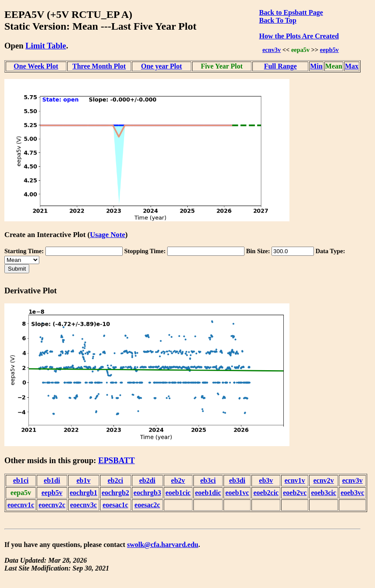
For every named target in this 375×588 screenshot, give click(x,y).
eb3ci (208, 480)
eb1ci (21, 480)
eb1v (83, 480)
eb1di (52, 480)
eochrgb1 (84, 493)
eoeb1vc (237, 493)
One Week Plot (36, 66)
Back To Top (278, 20)
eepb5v (329, 50)
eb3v (266, 480)
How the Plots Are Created (299, 36)
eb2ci (116, 480)
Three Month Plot (99, 66)
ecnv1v (295, 480)
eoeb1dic (208, 493)
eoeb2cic (266, 493)
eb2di (147, 480)
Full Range (280, 66)
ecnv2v (324, 480)
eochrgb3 (147, 493)
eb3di (237, 480)
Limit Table (46, 46)
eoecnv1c (21, 505)
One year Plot (162, 66)
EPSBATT (117, 460)
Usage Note (108, 235)
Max (352, 66)
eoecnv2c (52, 505)
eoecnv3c (84, 505)
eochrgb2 (115, 493)
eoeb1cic (178, 493)
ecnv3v (272, 50)
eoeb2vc (295, 493)
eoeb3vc (352, 493)
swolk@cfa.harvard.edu (163, 545)
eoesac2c (147, 505)
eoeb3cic (323, 493)
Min (316, 66)
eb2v (178, 480)
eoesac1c (115, 505)
